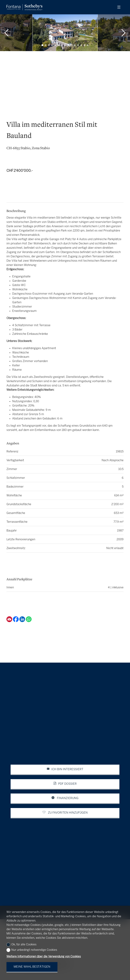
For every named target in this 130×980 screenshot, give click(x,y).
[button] (6, 33)
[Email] (10, 621)
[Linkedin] (23, 621)
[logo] (24, 7)
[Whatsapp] (29, 621)
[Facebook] (16, 621)
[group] (65, 33)
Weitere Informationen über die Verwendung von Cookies (44, 957)
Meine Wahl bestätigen (32, 967)
